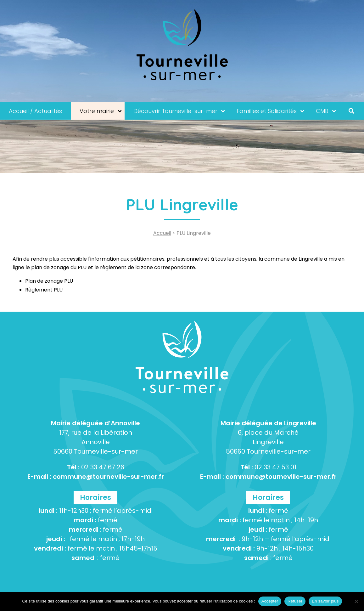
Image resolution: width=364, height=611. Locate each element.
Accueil (162, 233)
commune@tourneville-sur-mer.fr (108, 477)
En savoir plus (325, 601)
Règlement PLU (44, 290)
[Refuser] (356, 601)
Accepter (270, 601)
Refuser (295, 601)
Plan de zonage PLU (49, 281)
